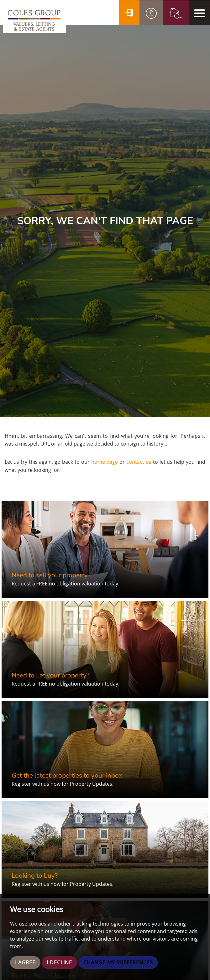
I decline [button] (59, 962)
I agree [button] (25, 962)
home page (105, 462)
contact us (139, 462)
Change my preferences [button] (118, 962)
